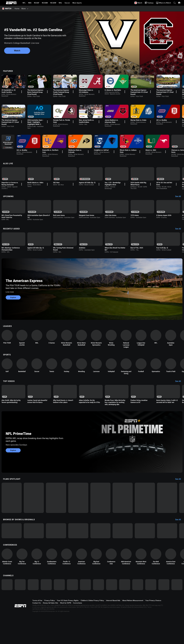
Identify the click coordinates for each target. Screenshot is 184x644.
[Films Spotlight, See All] (179, 492)
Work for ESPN (66, 632)
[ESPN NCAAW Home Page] (53, 3)
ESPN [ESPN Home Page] (11, 3)
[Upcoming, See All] (179, 198)
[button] (175, 3)
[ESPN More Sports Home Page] (77, 3)
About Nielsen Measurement (133, 630)
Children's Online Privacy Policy (92, 630)
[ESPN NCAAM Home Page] (45, 3)
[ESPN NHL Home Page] (60, 3)
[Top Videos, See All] (179, 391)
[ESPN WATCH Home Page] (7, 9)
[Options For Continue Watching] (27, 95)
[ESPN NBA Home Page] (30, 3)
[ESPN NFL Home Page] (24, 3)
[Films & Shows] (35, 9)
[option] (16, 87)
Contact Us (37, 632)
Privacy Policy (50, 630)
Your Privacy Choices (153, 630)
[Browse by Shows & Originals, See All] (179, 540)
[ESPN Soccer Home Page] (67, 3)
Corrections (78, 632)
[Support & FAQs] (93, 9)
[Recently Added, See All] (179, 232)
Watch (17, 51)
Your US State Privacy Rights (68, 630)
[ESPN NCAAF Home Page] (37, 3)
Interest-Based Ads (113, 630)
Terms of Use (37, 630)
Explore (13, 304)
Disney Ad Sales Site (51, 632)
